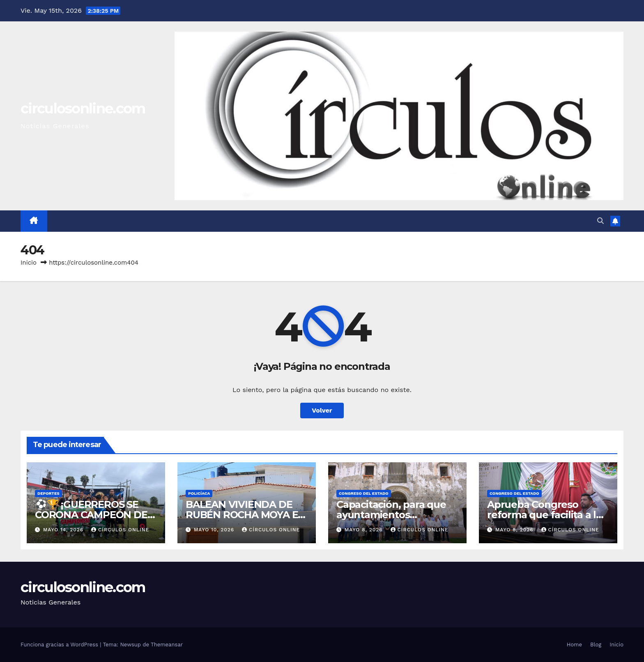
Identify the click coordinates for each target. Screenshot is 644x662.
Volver (322, 410)
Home (574, 645)
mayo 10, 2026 (215, 530)
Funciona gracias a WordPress (60, 645)
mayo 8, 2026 (365, 530)
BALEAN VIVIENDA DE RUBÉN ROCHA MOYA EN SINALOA (246, 515)
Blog (596, 645)
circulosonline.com (83, 108)
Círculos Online (120, 530)
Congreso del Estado (364, 493)
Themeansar (167, 645)
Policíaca (199, 493)
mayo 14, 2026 (64, 530)
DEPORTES (48, 493)
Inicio (29, 263)
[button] (600, 221)
